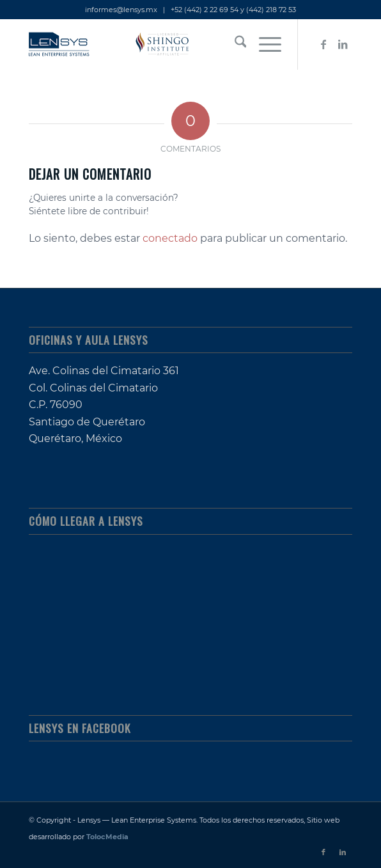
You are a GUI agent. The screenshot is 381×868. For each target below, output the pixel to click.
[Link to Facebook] (323, 44)
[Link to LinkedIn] (343, 44)
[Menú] (264, 44)
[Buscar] (234, 44)
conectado (170, 238)
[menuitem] (234, 44)
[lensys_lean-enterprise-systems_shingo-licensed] (158, 44)
